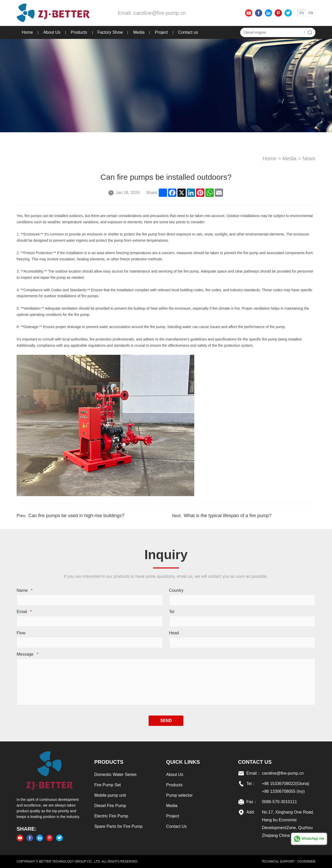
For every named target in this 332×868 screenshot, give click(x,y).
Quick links (183, 762)
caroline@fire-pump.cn (160, 13)
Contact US (255, 762)
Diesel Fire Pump (110, 806)
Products (79, 32)
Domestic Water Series (116, 775)
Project (161, 32)
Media (139, 32)
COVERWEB (306, 862)
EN (302, 13)
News (309, 158)
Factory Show (110, 32)
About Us (52, 32)
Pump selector (179, 795)
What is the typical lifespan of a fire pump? (227, 516)
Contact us (188, 32)
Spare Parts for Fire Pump (119, 826)
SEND (166, 721)
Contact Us (177, 826)
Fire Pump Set (108, 785)
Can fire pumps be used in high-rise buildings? (76, 516)
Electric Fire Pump (111, 816)
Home (27, 32)
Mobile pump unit (110, 795)
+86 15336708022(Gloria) (286, 784)
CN (311, 13)
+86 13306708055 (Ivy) (283, 791)
